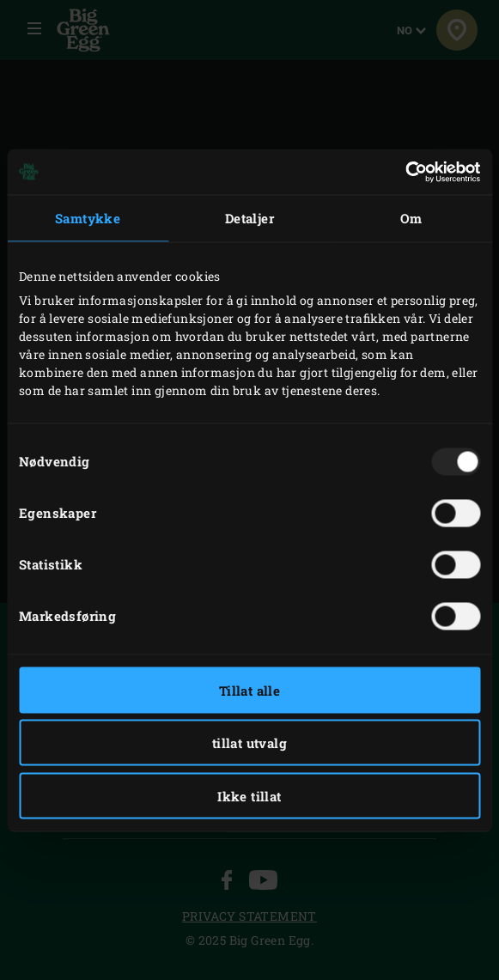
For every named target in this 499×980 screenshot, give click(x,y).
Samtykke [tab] (88, 218)
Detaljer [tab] (249, 218)
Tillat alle (249, 690)
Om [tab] (411, 218)
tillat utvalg (249, 743)
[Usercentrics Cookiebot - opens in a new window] (405, 172)
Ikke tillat (249, 795)
